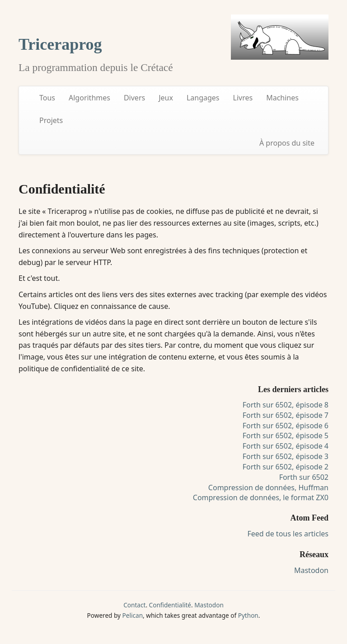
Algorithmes (89, 98)
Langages (203, 98)
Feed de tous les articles (288, 534)
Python (248, 615)
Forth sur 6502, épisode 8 (286, 405)
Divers (134, 98)
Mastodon (311, 570)
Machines (282, 98)
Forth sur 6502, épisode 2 (286, 467)
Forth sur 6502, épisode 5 (286, 436)
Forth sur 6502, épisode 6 (286, 426)
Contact (134, 605)
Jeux (166, 98)
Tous (47, 98)
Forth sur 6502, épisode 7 (286, 415)
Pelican (133, 615)
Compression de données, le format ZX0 (261, 497)
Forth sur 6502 (304, 477)
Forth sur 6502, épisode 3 (286, 456)
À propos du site (287, 143)
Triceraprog (60, 44)
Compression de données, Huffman (268, 488)
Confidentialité (170, 605)
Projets (51, 120)
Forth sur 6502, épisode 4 (286, 446)
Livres (243, 98)
